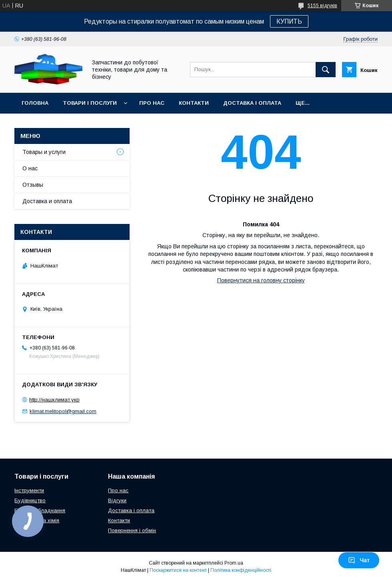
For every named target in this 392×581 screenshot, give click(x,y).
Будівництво (30, 500)
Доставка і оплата (252, 103)
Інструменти (29, 490)
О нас (30, 168)
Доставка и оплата (47, 201)
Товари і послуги (90, 103)
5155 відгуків (322, 6)
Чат (359, 560)
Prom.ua (234, 563)
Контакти (194, 103)
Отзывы (33, 185)
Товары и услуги (44, 152)
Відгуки (117, 500)
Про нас (152, 103)
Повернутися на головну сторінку (261, 280)
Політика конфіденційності (241, 570)
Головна (35, 103)
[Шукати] (326, 70)
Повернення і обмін (132, 530)
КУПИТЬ (289, 21)
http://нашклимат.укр (54, 400)
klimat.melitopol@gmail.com (63, 411)
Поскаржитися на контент (178, 570)
